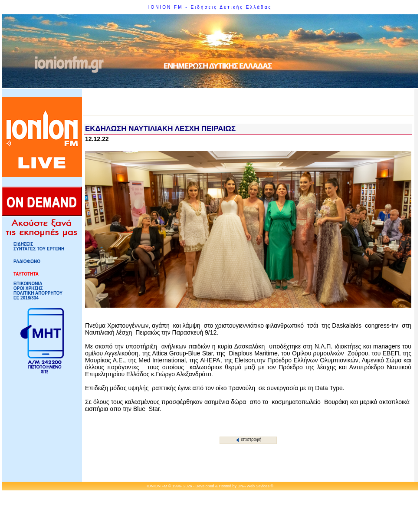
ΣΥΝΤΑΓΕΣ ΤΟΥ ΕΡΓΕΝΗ (39, 249)
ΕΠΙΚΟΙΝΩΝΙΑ (28, 284)
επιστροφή (249, 439)
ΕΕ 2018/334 (26, 298)
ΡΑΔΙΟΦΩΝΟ (27, 261)
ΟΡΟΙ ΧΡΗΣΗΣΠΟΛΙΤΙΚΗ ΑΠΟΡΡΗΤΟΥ (38, 291)
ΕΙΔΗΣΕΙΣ (23, 244)
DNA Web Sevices (254, 486)
